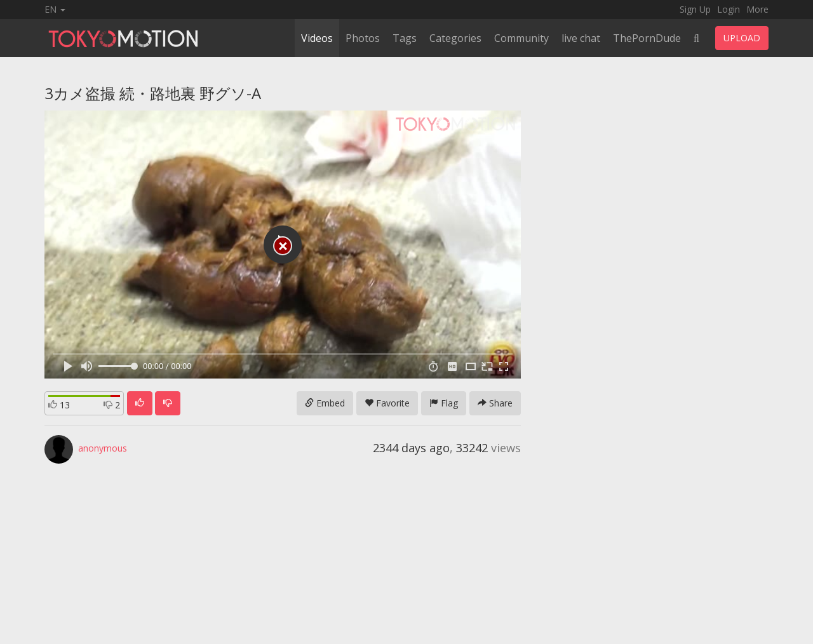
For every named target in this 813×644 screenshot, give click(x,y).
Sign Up (695, 9)
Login (729, 9)
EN (55, 9)
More (757, 9)
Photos (363, 38)
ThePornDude (647, 38)
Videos (317, 38)
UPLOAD (742, 38)
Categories (455, 38)
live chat (581, 38)
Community (521, 38)
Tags (405, 38)
